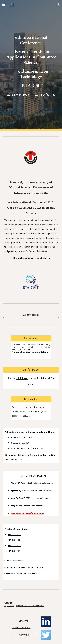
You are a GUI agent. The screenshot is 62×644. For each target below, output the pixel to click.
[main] (31, 65)
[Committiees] (31, 315)
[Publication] (31, 399)
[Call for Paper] (31, 370)
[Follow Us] (23, 635)
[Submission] (31, 338)
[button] (4, 5)
